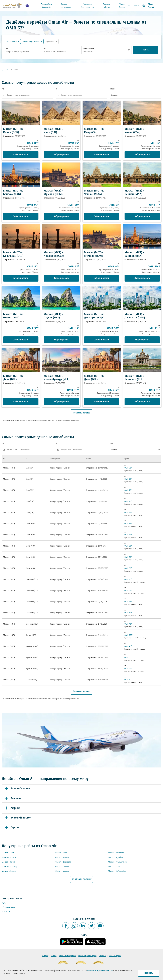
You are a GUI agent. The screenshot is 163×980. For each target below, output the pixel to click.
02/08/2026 (88, 52)
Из (7, 49)
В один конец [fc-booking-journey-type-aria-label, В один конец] (11, 41)
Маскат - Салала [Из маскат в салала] (62, 867)
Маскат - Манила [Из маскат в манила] (62, 871)
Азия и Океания (17, 789)
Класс (112, 89)
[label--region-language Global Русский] (151, 6)
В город (54, 956)
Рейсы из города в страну (87, 956)
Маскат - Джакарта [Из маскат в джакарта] (63, 862)
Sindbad (136, 6)
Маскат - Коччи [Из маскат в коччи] (8, 853)
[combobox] (23, 52)
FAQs (4, 903)
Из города (103, 956)
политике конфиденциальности (100, 970)
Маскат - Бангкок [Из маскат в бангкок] (9, 857)
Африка (12, 808)
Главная (5, 70)
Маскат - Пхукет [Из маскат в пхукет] (8, 862)
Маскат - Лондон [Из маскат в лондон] (9, 871)
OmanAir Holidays (106, 6)
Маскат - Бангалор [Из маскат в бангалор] (9, 867)
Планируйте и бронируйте (50, 6)
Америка (13, 798)
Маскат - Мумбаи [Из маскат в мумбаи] (115, 857)
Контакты (6, 912)
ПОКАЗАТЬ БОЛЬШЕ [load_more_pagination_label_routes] (81, 879)
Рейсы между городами (67, 956)
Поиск (146, 50)
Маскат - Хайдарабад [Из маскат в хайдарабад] (117, 871)
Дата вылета (88, 49)
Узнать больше (125, 6)
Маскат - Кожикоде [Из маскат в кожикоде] (116, 853)
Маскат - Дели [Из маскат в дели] (114, 867)
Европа (12, 828)
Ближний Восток (18, 818)
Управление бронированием (91, 6)
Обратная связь (8, 907)
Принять (149, 973)
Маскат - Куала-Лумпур (118, 862)
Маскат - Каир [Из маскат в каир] (61, 853)
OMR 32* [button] (15, 28)
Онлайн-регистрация (66, 6)
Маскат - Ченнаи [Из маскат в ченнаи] (62, 857)
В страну (45, 956)
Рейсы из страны (115, 956)
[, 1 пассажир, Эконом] (31, 41)
